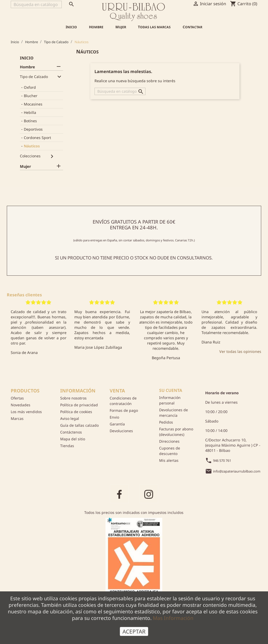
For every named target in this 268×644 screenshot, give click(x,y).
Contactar (192, 27)
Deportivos (33, 129)
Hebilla (30, 112)
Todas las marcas (154, 27)
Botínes (30, 121)
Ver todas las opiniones (240, 351)
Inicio (71, 27)
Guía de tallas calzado (79, 425)
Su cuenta (171, 390)
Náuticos (32, 146)
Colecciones (30, 156)
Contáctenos (71, 432)
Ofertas (17, 398)
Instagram (149, 494)
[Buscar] (36, 4)
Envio (114, 417)
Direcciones (169, 441)
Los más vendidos (26, 412)
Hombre (96, 27)
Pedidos (166, 422)
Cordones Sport (37, 138)
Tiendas (67, 446)
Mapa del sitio (73, 439)
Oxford (30, 87)
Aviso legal (70, 418)
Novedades (21, 405)
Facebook (119, 494)
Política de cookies (76, 412)
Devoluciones (121, 431)
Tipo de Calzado (34, 77)
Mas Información (173, 624)
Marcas (17, 418)
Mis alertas (169, 460)
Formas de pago (124, 410)
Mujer (121, 27)
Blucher (31, 96)
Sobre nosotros (73, 398)
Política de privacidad (79, 405)
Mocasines (33, 104)
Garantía (117, 424)
